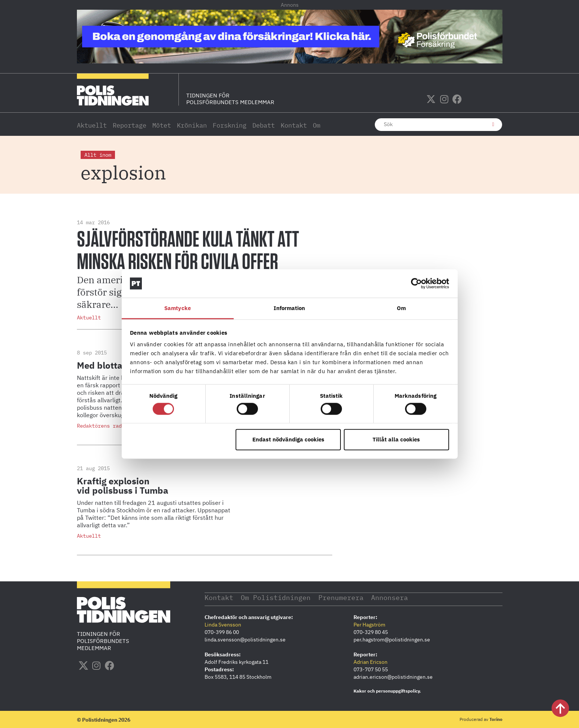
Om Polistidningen (276, 597)
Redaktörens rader (102, 426)
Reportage (130, 125)
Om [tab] (401, 308)
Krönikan (192, 125)
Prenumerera (341, 597)
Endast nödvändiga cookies (288, 439)
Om (317, 125)
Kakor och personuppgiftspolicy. (387, 690)
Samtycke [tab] (178, 308)
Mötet (162, 125)
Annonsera (390, 597)
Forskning (230, 125)
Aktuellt (92, 125)
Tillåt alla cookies (396, 439)
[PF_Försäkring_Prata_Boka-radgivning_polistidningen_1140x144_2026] (290, 61)
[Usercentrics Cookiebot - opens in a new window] (416, 284)
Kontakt (294, 125)
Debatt (264, 125)
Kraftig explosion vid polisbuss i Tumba (123, 486)
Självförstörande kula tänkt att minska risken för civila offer (188, 251)
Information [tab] (289, 308)
